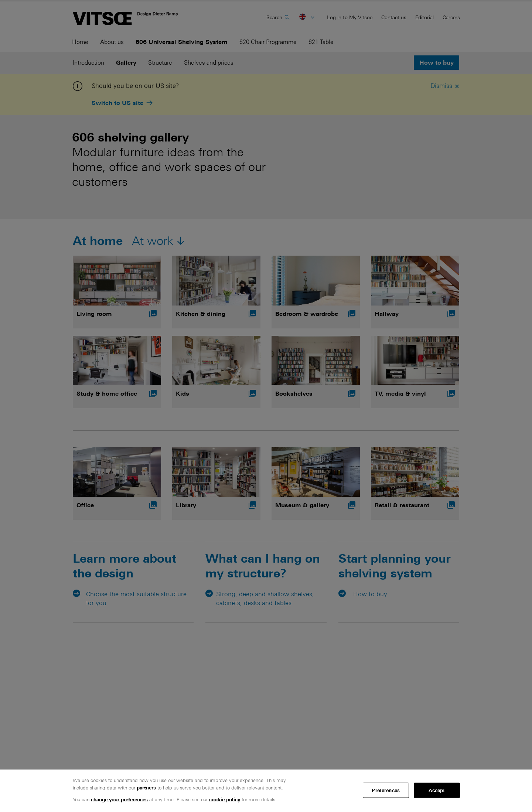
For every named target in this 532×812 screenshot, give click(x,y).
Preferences (386, 790)
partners (146, 788)
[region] (266, 791)
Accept (437, 790)
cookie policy (225, 800)
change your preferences (119, 800)
